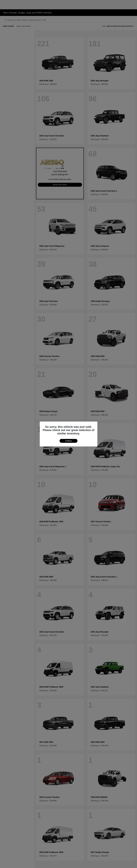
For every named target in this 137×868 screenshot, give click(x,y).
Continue (68, 441)
